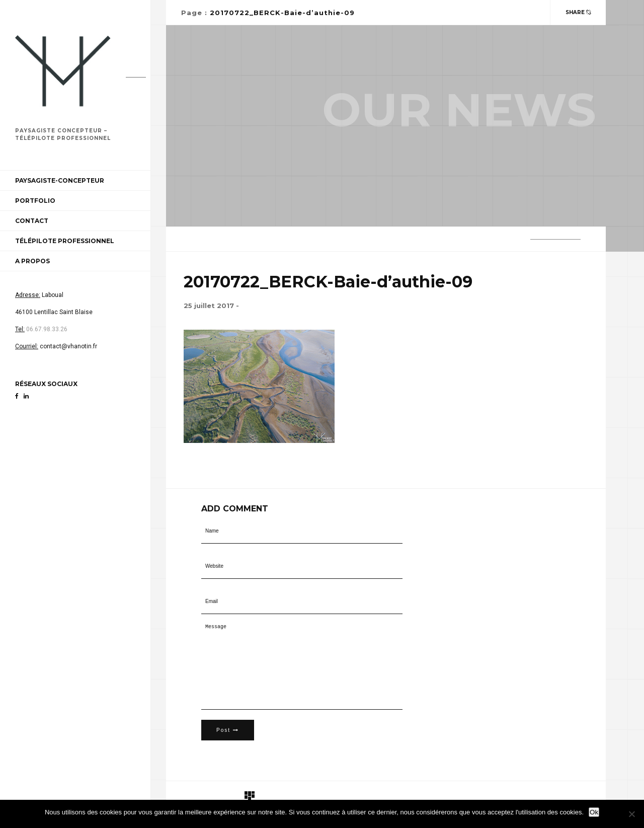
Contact (32, 221)
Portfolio (35, 201)
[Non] (631, 814)
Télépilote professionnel (65, 241)
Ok (594, 812)
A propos (32, 261)
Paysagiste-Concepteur (60, 180)
